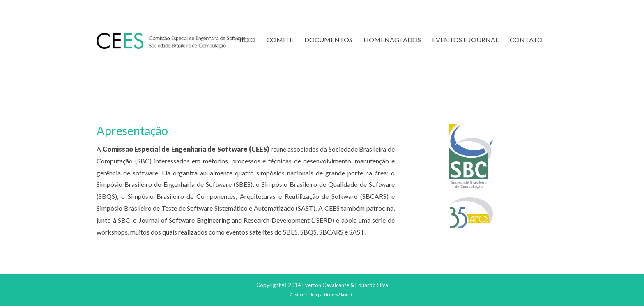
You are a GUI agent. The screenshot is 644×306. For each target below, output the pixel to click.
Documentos (328, 40)
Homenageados (392, 40)
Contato (526, 40)
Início (245, 40)
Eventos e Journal (465, 40)
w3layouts (345, 294)
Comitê (280, 40)
